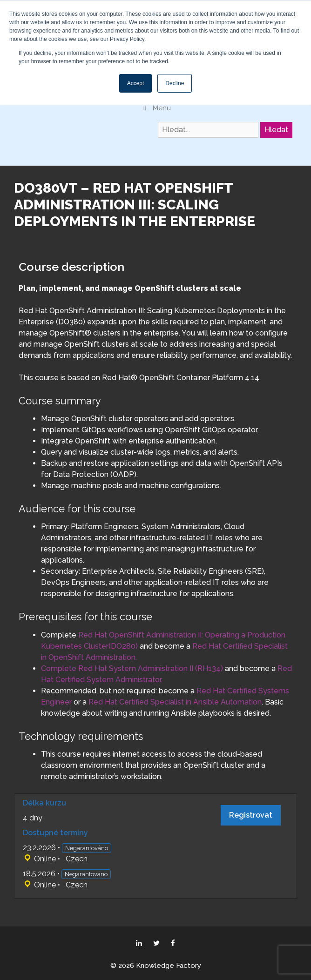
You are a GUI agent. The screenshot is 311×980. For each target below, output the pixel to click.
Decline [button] (175, 83)
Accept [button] (136, 83)
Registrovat (251, 815)
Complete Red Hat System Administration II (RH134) (132, 668)
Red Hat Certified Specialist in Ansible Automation (175, 702)
